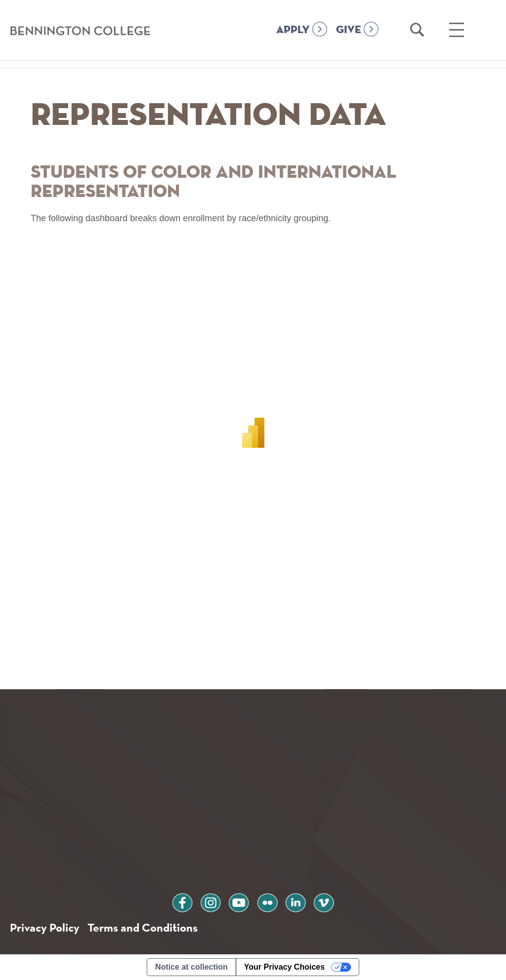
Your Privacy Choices (284, 967)
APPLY (293, 30)
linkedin (295, 901)
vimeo (324, 901)
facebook (182, 901)
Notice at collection (191, 967)
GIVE (349, 30)
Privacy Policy (45, 927)
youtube (239, 901)
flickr (267, 901)
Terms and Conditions (143, 927)
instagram (211, 901)
